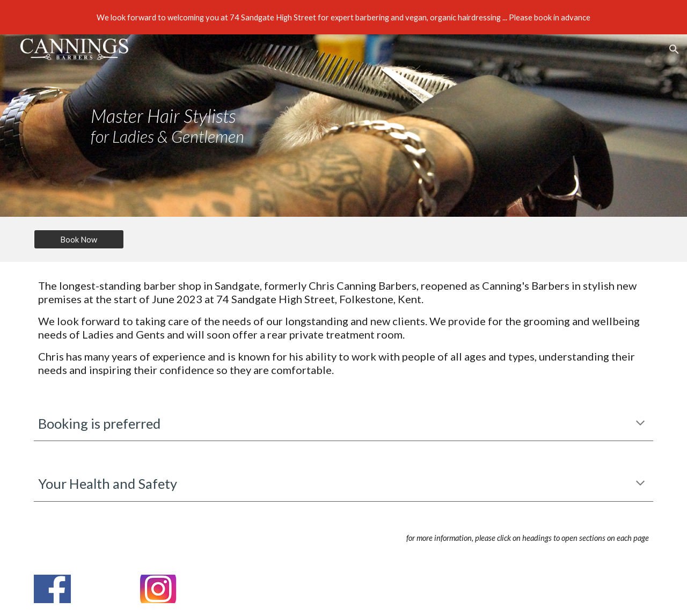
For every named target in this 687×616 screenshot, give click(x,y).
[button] (674, 49)
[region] (343, 17)
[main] (211, 126)
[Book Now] (79, 239)
